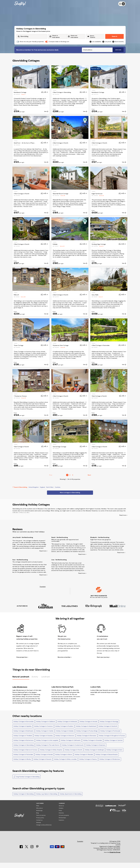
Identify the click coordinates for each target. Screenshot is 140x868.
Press (60, 816)
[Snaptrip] (20, 4)
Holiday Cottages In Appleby (23, 731)
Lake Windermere (20, 692)
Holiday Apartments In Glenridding (71, 799)
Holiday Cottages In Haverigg (109, 727)
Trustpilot (43, 592)
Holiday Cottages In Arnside (88, 727)
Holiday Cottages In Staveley (44, 741)
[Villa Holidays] (123, 817)
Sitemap (39, 828)
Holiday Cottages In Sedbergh (94, 755)
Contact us (39, 825)
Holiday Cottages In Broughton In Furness (112, 741)
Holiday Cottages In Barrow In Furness (25, 755)
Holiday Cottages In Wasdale (84, 760)
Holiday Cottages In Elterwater (87, 741)
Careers (61, 813)
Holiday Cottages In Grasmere (96, 750)
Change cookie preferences (44, 830)
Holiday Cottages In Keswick (42, 764)
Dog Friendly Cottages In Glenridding (26, 782)
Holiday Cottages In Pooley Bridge (87, 736)
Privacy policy (40, 823)
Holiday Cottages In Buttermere (24, 746)
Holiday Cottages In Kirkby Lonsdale (65, 764)
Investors (61, 825)
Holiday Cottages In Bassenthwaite (107, 760)
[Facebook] (21, 853)
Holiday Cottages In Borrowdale (24, 727)
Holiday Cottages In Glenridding (24, 750)
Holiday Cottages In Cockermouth (73, 750)
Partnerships (62, 823)
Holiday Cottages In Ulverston (65, 741)
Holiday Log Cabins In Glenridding (47, 799)
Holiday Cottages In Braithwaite (23, 736)
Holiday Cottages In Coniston (43, 731)
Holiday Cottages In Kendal (44, 760)
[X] (27, 853)
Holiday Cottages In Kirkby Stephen (51, 755)
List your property (64, 821)
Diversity (61, 818)
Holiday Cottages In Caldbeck (46, 727)
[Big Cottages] (114, 817)
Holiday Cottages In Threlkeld (23, 741)
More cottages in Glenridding (70, 498)
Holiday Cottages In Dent (114, 755)
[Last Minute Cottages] (99, 812)
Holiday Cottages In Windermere (110, 764)
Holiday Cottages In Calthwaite (71, 746)
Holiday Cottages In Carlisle (45, 736)
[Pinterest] (37, 853)
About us (61, 811)
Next (89, 480)
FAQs (38, 811)
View (45, 117)
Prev (51, 480)
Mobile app (39, 816)
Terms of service (41, 821)
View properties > (22, 662)
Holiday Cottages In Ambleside (67, 727)
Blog (37, 818)
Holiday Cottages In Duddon (64, 731)
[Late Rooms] (110, 812)
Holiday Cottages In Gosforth (108, 731)
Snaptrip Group (115, 857)
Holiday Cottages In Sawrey (88, 764)
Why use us (39, 813)
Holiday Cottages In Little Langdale (47, 746)
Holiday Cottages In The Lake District (48, 750)
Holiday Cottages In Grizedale (93, 746)
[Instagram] (32, 853)
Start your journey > (103, 662)
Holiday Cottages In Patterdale (23, 760)
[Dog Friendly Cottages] (121, 812)
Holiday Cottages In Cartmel (113, 746)
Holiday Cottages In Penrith (74, 755)
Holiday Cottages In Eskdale (65, 736)
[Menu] (122, 4)
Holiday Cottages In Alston (64, 760)
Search (114, 36)
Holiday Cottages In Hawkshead (86, 731)
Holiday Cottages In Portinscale (110, 736)
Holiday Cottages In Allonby (22, 764)
